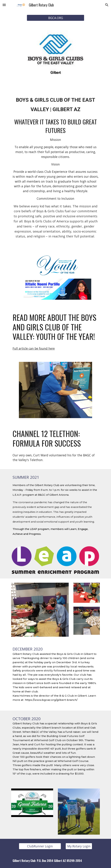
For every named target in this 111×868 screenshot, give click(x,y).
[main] (56, 103)
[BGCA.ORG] (56, 18)
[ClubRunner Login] (40, 846)
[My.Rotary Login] (79, 846)
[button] (4, 5)
